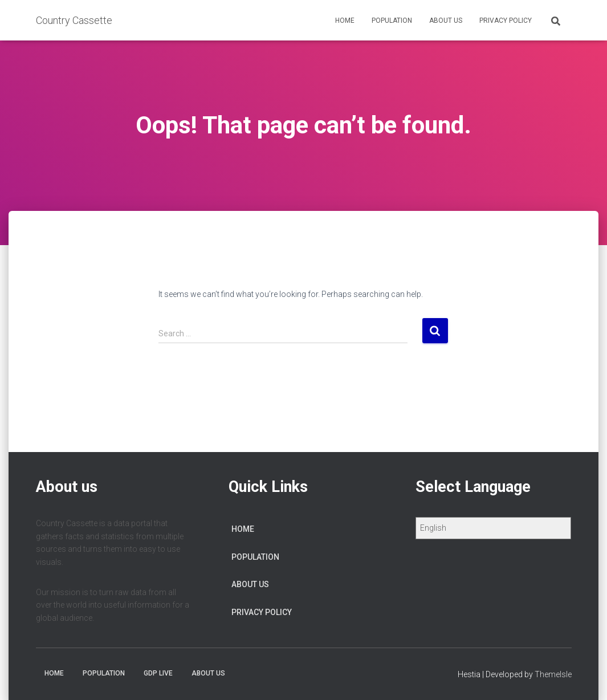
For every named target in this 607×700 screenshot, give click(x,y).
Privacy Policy (506, 21)
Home (345, 21)
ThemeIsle (553, 674)
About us (446, 21)
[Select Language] (493, 528)
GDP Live (158, 673)
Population (392, 21)
